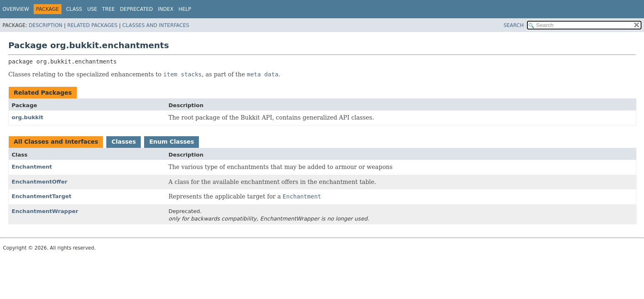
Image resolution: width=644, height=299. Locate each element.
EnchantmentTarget (42, 196)
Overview (16, 9)
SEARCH (514, 25)
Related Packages (92, 25)
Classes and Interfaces (156, 25)
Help (185, 9)
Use (92, 9)
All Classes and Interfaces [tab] (56, 142)
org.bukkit (27, 117)
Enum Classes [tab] (171, 142)
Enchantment (32, 167)
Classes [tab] (124, 142)
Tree (109, 9)
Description (45, 25)
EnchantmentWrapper (45, 211)
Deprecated (137, 9)
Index (166, 9)
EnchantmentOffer (39, 182)
